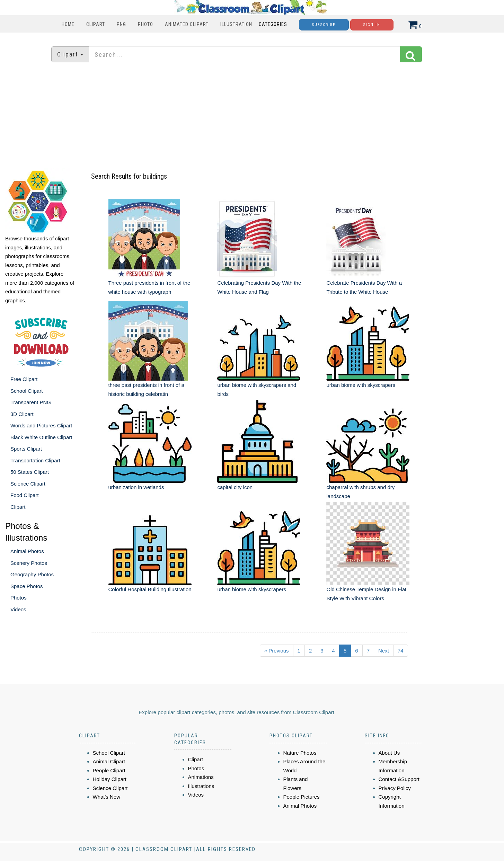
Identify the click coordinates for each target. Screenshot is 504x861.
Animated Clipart (187, 24)
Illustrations (201, 786)
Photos (19, 598)
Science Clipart (28, 484)
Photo (145, 24)
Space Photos (26, 586)
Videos (18, 609)
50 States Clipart (30, 472)
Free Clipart (24, 379)
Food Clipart (25, 495)
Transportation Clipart (35, 460)
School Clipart (26, 391)
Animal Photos (27, 551)
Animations (201, 777)
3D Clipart (22, 414)
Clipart (96, 24)
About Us (389, 753)
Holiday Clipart (110, 779)
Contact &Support (399, 779)
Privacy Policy (395, 788)
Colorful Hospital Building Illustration (150, 589)
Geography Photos (32, 574)
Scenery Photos (29, 563)
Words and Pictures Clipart (41, 425)
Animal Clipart (109, 761)
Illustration (236, 24)
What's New (107, 797)
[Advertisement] (252, 116)
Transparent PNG (31, 402)
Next (384, 651)
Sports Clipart (26, 449)
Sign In (372, 25)
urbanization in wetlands (136, 487)
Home (68, 24)
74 (401, 651)
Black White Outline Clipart (41, 437)
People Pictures (302, 797)
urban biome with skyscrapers (361, 385)
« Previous (277, 651)
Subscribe (324, 25)
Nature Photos (300, 753)
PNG (121, 24)
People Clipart (109, 770)
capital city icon (235, 487)
